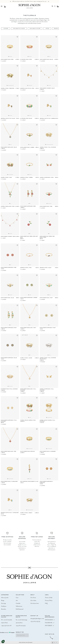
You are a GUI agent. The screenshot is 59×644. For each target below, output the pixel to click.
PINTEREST (49, 626)
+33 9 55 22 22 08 (6, 626)
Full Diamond (20, 609)
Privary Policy (49, 600)
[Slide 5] (11, 85)
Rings (3, 600)
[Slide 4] (12, 57)
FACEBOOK (49, 623)
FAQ (46, 603)
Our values (33, 600)
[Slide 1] (9, 57)
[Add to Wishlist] (17, 37)
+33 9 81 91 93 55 (21, 626)
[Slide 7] (13, 85)
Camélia (18, 603)
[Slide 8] (53, 144)
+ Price (47, 29)
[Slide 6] (12, 85)
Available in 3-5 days (19, 29)
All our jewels (5, 598)
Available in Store (35, 29)
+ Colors (6, 29)
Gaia (17, 598)
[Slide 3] (11, 57)
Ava (17, 600)
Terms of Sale (49, 598)
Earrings (3, 603)
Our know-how (35, 603)
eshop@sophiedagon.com (37, 618)
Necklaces (4, 606)
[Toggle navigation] (2, 6)
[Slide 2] (10, 57)
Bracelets (4, 609)
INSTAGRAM (50, 620)
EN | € (55, 643)
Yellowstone (19, 606)
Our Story (33, 598)
